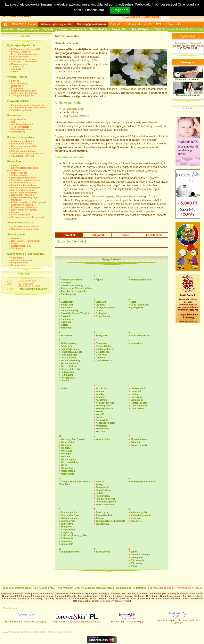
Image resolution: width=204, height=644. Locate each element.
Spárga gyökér (69, 521)
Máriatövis (66, 451)
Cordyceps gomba (106, 308)
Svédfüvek (67, 527)
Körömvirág (102, 420)
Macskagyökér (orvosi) (73, 439)
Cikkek (63, 29)
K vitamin (198, 596)
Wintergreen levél (70, 552)
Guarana (100, 358)
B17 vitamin (129, 594)
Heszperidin (175, 596)
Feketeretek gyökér (71, 369)
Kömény (100, 417)
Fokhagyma (67, 375)
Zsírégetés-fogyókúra (23, 96)
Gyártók (115, 24)
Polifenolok (197, 598)
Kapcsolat (175, 24)
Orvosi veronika (139, 445)
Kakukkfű (101, 388)
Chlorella (71, 596)
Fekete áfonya (68, 358)
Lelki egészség (19, 83)
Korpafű (100, 414)
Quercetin (85, 601)
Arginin (88, 594)
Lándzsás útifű (138, 388)
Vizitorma (136, 518)
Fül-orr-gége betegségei (24, 192)
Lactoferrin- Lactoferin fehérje (71, 598)
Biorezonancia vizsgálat (24, 146)
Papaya (100, 484)
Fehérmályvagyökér (71, 352)
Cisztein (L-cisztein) (88, 596)
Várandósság (18, 132)
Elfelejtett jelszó (151, 17)
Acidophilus (31, 594)
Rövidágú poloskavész (143, 482)
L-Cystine (48, 598)
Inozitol (187, 596)
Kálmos (100, 391)
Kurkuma (101, 431)
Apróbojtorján (68, 294)
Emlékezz (135, 17)
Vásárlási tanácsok (21, 110)
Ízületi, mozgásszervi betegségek (29, 202)
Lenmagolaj (137, 400)
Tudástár (49, 29)
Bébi (14, 122)
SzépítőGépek (140, 29)
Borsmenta (67, 308)
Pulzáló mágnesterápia (23, 151)
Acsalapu (66, 283)
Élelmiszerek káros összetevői (27, 105)
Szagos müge (68, 530)
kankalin (90, 78)
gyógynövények (20, 263)
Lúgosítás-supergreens (24, 59)
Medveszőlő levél (70, 462)
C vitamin (25, 596)
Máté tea (65, 456)
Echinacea (66, 335)
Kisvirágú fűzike (104, 408)
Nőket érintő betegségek (24, 210)
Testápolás (17, 248)
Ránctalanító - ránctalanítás (26, 241)
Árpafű (99, 280)
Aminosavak (61, 594)
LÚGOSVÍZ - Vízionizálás (24, 62)
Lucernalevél (137, 408)
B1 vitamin (100, 594)
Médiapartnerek (105, 588)
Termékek (70, 235)
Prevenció (17, 149)
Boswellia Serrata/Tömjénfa (76, 313)
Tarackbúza (102, 512)
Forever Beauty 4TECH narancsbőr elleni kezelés (178, 621)
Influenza (16, 200)
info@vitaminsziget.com (33, 289)
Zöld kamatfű (138, 560)
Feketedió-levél (69, 366)
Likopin (102, 598)
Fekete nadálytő (69, 363)
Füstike (65, 381)
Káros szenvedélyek (22, 205)
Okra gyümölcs (139, 439)
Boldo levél (67, 305)
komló (91, 200)
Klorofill (22, 598)
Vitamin (15, 71)
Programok (17, 88)
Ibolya (64, 388)
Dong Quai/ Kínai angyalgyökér (139, 306)
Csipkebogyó (103, 316)
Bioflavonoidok (10, 596)
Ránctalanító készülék (188, 95)
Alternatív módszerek (22, 141)
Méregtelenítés (19, 64)
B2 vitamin (142, 594)
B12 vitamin (114, 594)
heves (61, 136)
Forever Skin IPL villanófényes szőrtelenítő (77, 621)
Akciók (32, 24)
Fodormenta (67, 372)
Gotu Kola (101, 355)
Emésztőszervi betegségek (25, 180)
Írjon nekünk (40, 588)
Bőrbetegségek (19, 173)
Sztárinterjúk (18, 265)
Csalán (99, 310)
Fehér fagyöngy (69, 343)
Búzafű (65, 325)
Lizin (134, 598)
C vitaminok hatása (43, 596)
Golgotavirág (103, 352)
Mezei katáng (68, 471)
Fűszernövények (20, 57)
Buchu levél (67, 319)
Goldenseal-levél (105, 349)
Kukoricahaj (102, 429)
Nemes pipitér (103, 439)
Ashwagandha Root (141, 280)
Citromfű (100, 305)
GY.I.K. (160, 24)
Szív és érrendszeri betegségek (28, 217)
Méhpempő (67, 468)
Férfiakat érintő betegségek (26, 188)
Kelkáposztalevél (105, 403)
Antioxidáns (76, 594)
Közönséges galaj (105, 423)
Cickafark (101, 302)
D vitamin (106, 596)
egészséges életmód (22, 260)
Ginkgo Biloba (103, 346)
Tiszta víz (16, 69)
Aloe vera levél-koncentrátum (77, 288)
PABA (186, 598)
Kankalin (100, 397)
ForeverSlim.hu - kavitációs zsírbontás (26, 621)
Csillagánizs (102, 313)
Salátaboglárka (69, 512)
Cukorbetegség (19, 175)
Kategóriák (98, 235)
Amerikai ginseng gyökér (74, 291)
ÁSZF (53, 588)
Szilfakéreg (67, 538)
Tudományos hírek (21, 129)
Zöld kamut (137, 563)
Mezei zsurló (68, 474)
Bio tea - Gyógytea (21, 52)
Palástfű (100, 482)
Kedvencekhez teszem (189, 588)
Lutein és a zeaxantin (150, 598)
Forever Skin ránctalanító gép (127, 621)
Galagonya (101, 343)
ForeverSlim (119, 29)
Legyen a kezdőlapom (161, 588)
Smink (14, 243)
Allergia (15, 165)
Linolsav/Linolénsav (118, 598)
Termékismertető (20, 127)
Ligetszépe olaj (139, 403)
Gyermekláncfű (104, 360)
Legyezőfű (136, 397)
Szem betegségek (21, 215)
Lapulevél (136, 391)
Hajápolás (16, 238)
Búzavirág (66, 328)
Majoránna (67, 445)
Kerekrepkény (103, 406)
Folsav (128, 596)
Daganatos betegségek (23, 178)
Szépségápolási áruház (92, 24)
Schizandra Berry (70, 515)
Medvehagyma (69, 459)
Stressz (15, 212)
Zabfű (134, 552)
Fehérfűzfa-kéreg (70, 349)
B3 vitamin (156, 594)
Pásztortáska (103, 496)
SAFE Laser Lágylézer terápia (27, 153)
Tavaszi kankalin (105, 515)
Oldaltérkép (140, 588)
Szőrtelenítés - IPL (21, 246)
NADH (166, 598)
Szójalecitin (67, 544)
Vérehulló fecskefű (141, 515)
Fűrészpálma (68, 378)
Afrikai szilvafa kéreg (72, 285)
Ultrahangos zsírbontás (24, 91)
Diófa (133, 302)
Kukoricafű (102, 426)
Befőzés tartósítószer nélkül (26, 49)
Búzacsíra (66, 322)
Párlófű (100, 493)
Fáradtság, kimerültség (23, 185)
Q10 (75, 601)
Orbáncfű (136, 442)
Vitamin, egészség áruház (57, 24)
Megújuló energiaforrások (25, 229)
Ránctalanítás (99, 29)
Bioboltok (9, 588)
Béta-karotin (196, 594)
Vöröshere (136, 521)
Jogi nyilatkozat (84, 588)
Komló (99, 411)
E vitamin (118, 596)
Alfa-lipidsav (46, 594)
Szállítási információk (138, 24)
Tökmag (100, 518)
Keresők (8, 29)
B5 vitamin (169, 594)
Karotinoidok (9, 598)
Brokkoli (65, 316)
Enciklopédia (154, 235)
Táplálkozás (17, 66)
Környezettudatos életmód (25, 226)
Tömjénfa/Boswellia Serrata (111, 521)
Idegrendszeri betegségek (25, 197)
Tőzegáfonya (103, 524)
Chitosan (60, 596)
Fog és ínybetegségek (23, 190)
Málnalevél (67, 448)
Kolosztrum (35, 598)
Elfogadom (120, 10)
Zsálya (134, 566)
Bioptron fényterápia (22, 144)
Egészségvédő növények (24, 54)
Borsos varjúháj (69, 310)
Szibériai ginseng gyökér (74, 535)
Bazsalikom (67, 302)
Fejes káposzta (69, 355)
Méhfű (64, 465)
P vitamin (177, 598)
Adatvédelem (66, 588)
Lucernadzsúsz (139, 406)
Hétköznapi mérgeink (22, 195)
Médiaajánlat (123, 588)
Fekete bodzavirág (71, 360)
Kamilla (100, 394)
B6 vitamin (182, 594)
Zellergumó (137, 557)
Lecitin (134, 394)
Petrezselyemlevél (105, 504)
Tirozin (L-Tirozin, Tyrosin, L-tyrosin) (111, 601)
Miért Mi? (18, 24)
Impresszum (24, 588)
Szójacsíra (66, 541)
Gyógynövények (111, 259)
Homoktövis (137, 343)
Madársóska (67, 442)
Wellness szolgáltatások (24, 93)
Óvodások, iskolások (22, 124)
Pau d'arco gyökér (105, 499)
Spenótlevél (67, 524)
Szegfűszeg (67, 532)
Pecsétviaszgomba (106, 502)
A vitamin (18, 594)
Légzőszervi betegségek (24, 207)
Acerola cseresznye (71, 280)
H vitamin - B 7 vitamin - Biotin (150, 596)
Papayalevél (102, 487)
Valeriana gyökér (140, 512)
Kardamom (102, 400)
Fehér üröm (67, 346)
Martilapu (66, 454)
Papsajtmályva (104, 490)
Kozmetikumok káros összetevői (28, 108)
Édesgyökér (102, 335)
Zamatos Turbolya (140, 555)
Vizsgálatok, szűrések (23, 156)
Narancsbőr (79, 29)
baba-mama (17, 258)
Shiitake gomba (69, 518)
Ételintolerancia (19, 183)
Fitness (15, 81)
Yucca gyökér (103, 552)
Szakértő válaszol (28, 29)
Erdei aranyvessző (141, 335)
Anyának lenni (19, 119)
